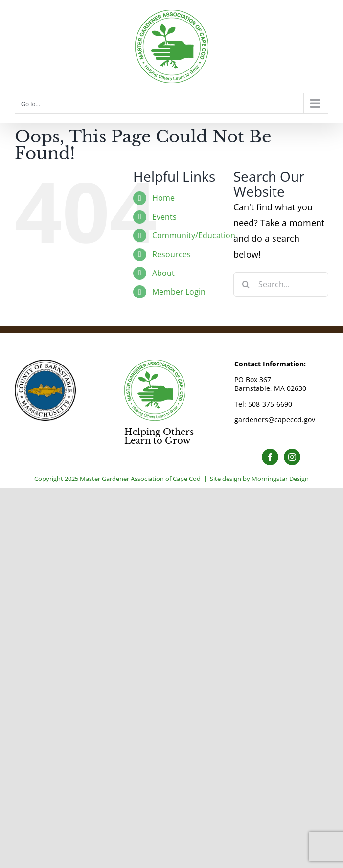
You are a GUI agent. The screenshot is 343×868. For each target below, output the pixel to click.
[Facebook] (270, 457)
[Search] (246, 284)
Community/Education (194, 235)
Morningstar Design (280, 479)
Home (163, 198)
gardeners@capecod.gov (275, 420)
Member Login (179, 292)
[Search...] (281, 284)
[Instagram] (292, 457)
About (163, 273)
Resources (171, 254)
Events (164, 217)
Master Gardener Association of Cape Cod (140, 479)
